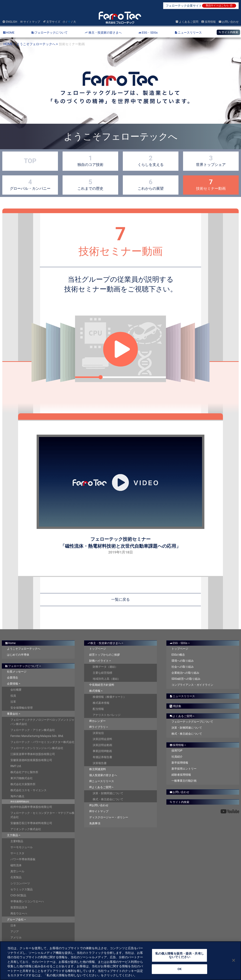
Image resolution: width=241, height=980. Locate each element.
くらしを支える (151, 161)
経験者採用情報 (181, 775)
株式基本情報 (101, 703)
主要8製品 (17, 841)
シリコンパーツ (20, 883)
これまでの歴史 (90, 184)
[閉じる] (234, 960)
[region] (120, 961)
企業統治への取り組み (185, 673)
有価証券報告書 (102, 757)
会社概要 (16, 690)
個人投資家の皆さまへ (103, 775)
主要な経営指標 (102, 673)
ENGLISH (10, 22)
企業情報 (14, 684)
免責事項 (95, 823)
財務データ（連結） (105, 667)
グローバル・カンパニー (30, 184)
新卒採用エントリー (184, 769)
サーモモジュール (22, 847)
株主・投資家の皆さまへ (106, 643)
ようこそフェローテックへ (24, 649)
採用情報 (208, 22)
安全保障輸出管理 (22, 708)
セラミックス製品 (22, 889)
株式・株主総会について (108, 799)
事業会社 (14, 714)
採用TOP (177, 751)
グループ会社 (17, 920)
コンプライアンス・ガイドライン (192, 685)
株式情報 (96, 691)
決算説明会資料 (102, 739)
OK (179, 969)
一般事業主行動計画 (184, 781)
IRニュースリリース (102, 781)
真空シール (17, 871)
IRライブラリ (99, 727)
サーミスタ (17, 853)
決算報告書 (100, 763)
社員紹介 (177, 757)
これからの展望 (151, 184)
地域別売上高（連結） (107, 679)
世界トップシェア (211, 161)
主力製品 (14, 835)
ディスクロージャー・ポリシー (109, 817)
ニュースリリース (182, 696)
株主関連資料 (98, 769)
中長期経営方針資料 (102, 685)
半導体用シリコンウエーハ (27, 901)
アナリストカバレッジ (107, 715)
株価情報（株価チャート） (109, 697)
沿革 (13, 702)
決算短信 (98, 733)
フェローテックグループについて (192, 722)
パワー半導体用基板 (23, 859)
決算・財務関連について (108, 793)
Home (10, 643)
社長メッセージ (17, 672)
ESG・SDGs (180, 643)
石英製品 (16, 877)
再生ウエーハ (19, 914)
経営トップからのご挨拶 (105, 655)
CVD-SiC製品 (18, 895)
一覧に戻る (120, 599)
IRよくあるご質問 (102, 787)
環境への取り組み (183, 661)
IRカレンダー (97, 721)
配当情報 (98, 709)
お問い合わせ (229, 22)
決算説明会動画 (102, 745)
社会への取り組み (183, 667)
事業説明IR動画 (102, 751)
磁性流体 (16, 865)
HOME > (9, 44)
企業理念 (13, 678)
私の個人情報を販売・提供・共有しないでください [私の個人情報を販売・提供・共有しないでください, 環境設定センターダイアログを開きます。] (180, 955)
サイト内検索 (228, 32)
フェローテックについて (23, 666)
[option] (120, 99)
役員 (13, 696)
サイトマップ (30, 22)
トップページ (98, 649)
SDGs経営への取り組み (186, 679)
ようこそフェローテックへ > (37, 44)
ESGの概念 (178, 655)
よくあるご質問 (187, 22)
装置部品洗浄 (19, 907)
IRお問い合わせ (99, 805)
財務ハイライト (100, 661)
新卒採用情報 (180, 763)
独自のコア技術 (90, 161)
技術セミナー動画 (211, 184)
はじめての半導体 (18, 655)
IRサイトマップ (99, 811)
